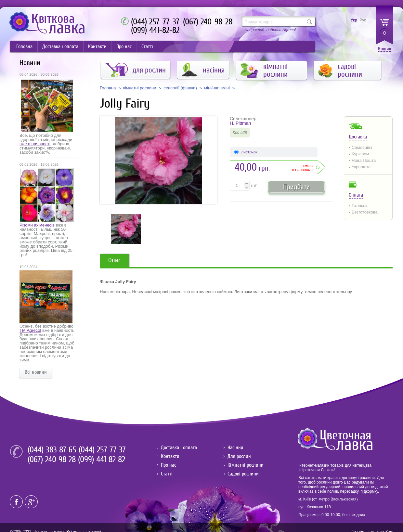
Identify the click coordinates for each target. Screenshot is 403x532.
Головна (24, 46)
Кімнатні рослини (246, 465)
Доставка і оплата (60, 46)
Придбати (297, 187)
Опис (115, 260)
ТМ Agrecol (30, 330)
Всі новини (36, 372)
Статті (147, 46)
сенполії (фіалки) (180, 88)
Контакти (97, 46)
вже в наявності (35, 144)
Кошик (385, 49)
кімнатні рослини (140, 88)
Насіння (235, 448)
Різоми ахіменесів (37, 225)
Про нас (124, 46)
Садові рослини (243, 474)
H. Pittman (240, 123)
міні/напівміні (217, 88)
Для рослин (239, 456)
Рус (363, 20)
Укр (354, 20)
